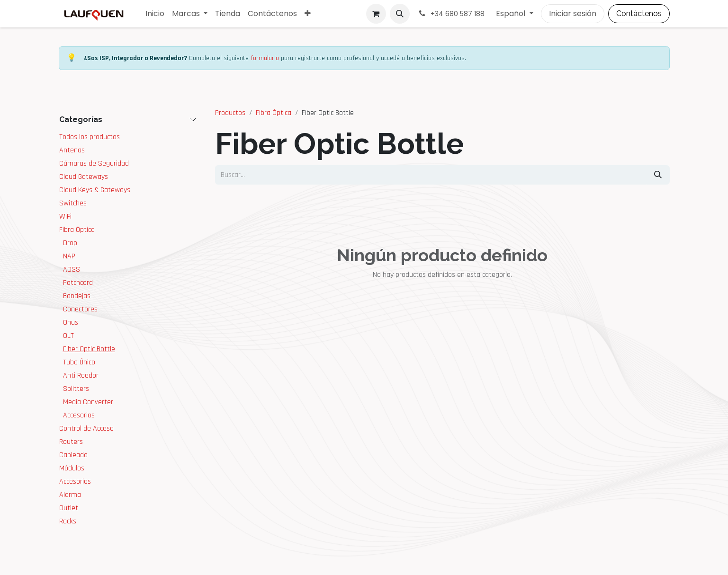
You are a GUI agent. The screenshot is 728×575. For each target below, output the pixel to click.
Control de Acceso (86, 429)
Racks (68, 521)
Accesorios (79, 415)
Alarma (70, 495)
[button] (400, 14)
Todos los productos (90, 137)
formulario (265, 58)
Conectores (80, 309)
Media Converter (88, 402)
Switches (73, 203)
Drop (70, 243)
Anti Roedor (81, 376)
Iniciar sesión (573, 13)
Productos (230, 113)
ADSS (72, 270)
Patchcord (78, 283)
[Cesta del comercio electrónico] (376, 14)
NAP (69, 256)
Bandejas (77, 296)
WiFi (65, 217)
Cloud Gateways (84, 177)
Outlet (69, 508)
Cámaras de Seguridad (94, 164)
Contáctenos (639, 13)
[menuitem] (155, 14)
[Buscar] (658, 175)
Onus (71, 323)
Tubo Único (79, 362)
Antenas (72, 150)
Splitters (76, 389)
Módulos (72, 468)
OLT (68, 336)
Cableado (73, 455)
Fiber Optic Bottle (89, 349)
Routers (71, 442)
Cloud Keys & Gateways (95, 190)
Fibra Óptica (77, 230)
